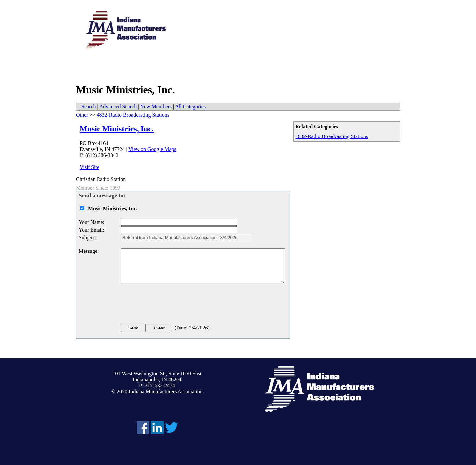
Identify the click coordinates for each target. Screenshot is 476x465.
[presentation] (171, 305)
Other (82, 115)
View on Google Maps (152, 149)
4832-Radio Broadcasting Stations (332, 136)
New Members (156, 107)
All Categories (190, 107)
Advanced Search (118, 107)
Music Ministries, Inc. (117, 129)
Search (89, 107)
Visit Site (89, 167)
